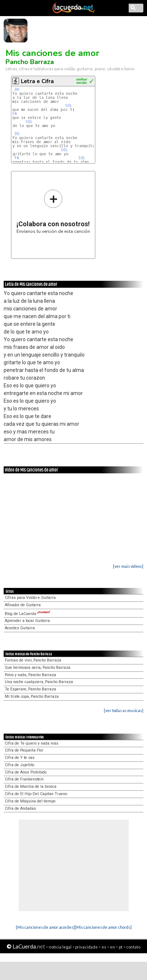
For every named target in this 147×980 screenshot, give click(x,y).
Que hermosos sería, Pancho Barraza (38, 668)
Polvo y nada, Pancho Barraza (30, 675)
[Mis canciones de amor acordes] (45, 927)
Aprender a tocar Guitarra (27, 621)
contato (133, 947)
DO (18, 90)
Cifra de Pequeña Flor (24, 750)
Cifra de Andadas (20, 808)
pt (121, 947)
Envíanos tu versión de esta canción (53, 211)
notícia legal (60, 947)
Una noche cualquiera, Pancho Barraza (39, 682)
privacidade (87, 947)
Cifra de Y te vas (20, 758)
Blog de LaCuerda (27, 614)
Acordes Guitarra (20, 628)
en (113, 947)
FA (16, 114)
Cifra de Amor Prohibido (26, 772)
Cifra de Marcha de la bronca (31, 787)
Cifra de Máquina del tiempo (30, 801)
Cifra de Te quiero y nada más (32, 743)
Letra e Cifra (37, 81)
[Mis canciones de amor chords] (103, 927)
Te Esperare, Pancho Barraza (30, 689)
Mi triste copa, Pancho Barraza (32, 696)
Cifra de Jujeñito (19, 765)
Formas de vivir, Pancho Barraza (33, 660)
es (104, 947)
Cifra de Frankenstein (24, 779)
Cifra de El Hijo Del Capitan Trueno (36, 794)
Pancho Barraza (30, 62)
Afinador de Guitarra (23, 605)
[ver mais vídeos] (128, 566)
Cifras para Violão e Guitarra (30, 598)
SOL (70, 106)
